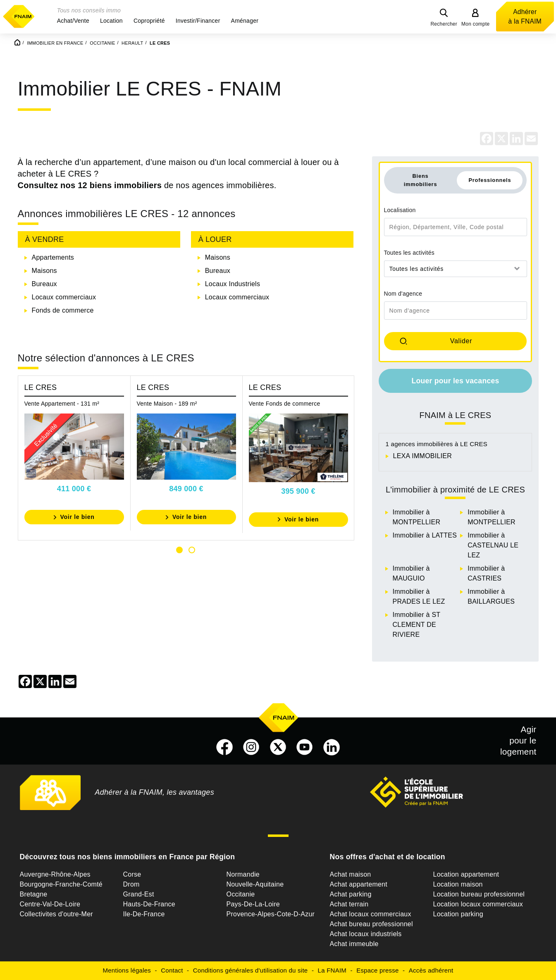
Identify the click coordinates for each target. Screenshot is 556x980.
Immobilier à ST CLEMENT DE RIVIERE (416, 625)
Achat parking (351, 894)
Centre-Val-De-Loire (50, 904)
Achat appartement (359, 884)
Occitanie (241, 894)
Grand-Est (139, 894)
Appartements (53, 257)
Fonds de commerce (63, 310)
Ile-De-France (144, 914)
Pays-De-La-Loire (253, 904)
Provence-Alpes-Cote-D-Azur (271, 914)
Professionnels (490, 180)
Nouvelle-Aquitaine (255, 884)
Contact (172, 970)
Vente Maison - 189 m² (167, 404)
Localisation (400, 210)
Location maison (458, 884)
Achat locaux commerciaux (371, 914)
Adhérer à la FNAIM (525, 17)
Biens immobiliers (421, 180)
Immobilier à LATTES (425, 535)
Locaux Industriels (233, 284)
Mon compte (476, 24)
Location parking (458, 914)
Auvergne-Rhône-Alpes (55, 874)
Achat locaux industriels (366, 934)
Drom (131, 884)
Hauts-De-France (149, 904)
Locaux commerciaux (64, 297)
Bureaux (44, 284)
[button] (73, 21)
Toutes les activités (409, 253)
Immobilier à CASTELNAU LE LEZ (493, 545)
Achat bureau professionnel (371, 924)
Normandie (243, 874)
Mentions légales (127, 970)
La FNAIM (332, 970)
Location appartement (466, 874)
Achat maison (351, 874)
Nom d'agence (403, 294)
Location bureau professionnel (479, 894)
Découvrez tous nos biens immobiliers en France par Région (128, 857)
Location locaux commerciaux (478, 904)
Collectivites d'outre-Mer (56, 914)
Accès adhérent (431, 970)
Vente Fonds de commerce (285, 404)
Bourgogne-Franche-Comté (61, 884)
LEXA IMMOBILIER (422, 456)
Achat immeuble (354, 944)
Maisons (44, 271)
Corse (132, 874)
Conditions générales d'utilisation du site (251, 970)
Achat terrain (349, 904)
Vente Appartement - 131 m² (62, 404)
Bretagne (34, 894)
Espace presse (377, 970)
